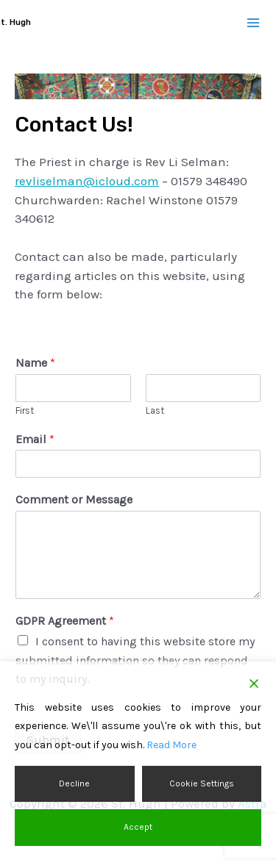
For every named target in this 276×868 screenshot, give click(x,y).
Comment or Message (74, 499)
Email (35, 439)
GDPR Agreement (65, 621)
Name (35, 363)
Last (155, 410)
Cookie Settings (202, 783)
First (25, 410)
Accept (138, 827)
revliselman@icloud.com (87, 181)
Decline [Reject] (74, 783)
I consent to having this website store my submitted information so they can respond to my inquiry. (135, 660)
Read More (171, 745)
